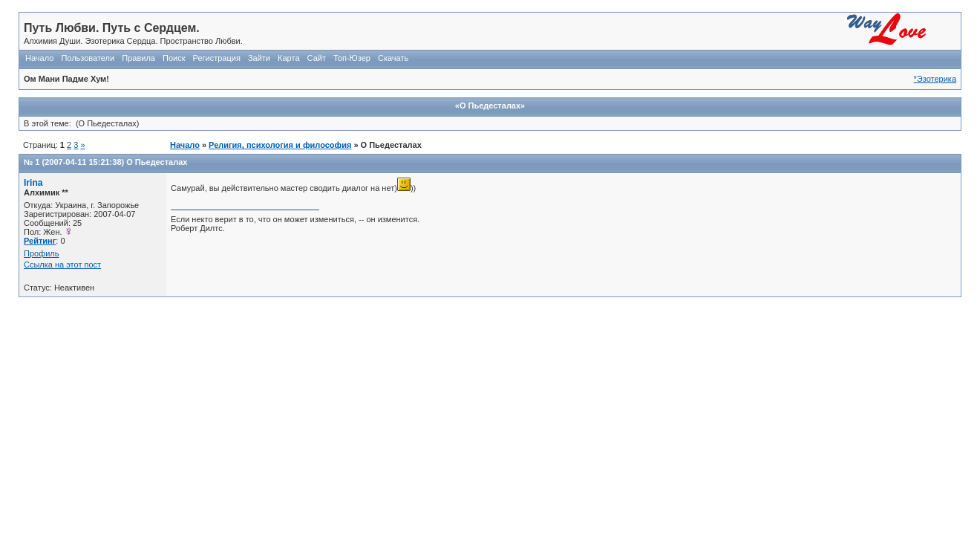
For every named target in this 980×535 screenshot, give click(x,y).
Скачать (393, 58)
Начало (39, 58)
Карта (288, 58)
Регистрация (217, 58)
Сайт (317, 58)
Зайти (259, 58)
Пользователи (88, 58)
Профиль (42, 253)
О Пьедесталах (157, 162)
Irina (33, 183)
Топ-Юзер (352, 58)
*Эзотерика (935, 79)
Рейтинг (40, 241)
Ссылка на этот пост (62, 265)
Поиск (174, 58)
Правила (138, 58)
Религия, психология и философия (280, 145)
